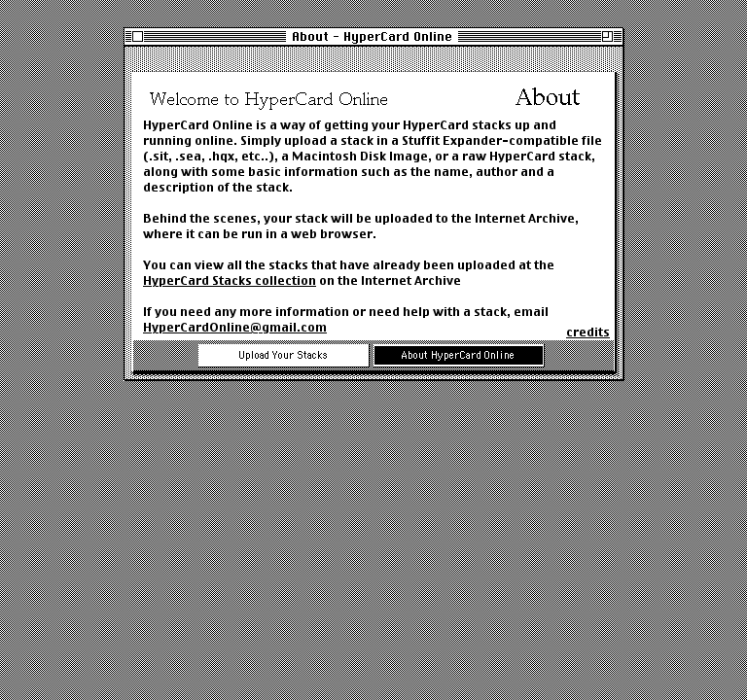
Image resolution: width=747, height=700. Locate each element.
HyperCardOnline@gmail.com (235, 327)
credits (588, 332)
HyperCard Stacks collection (230, 280)
